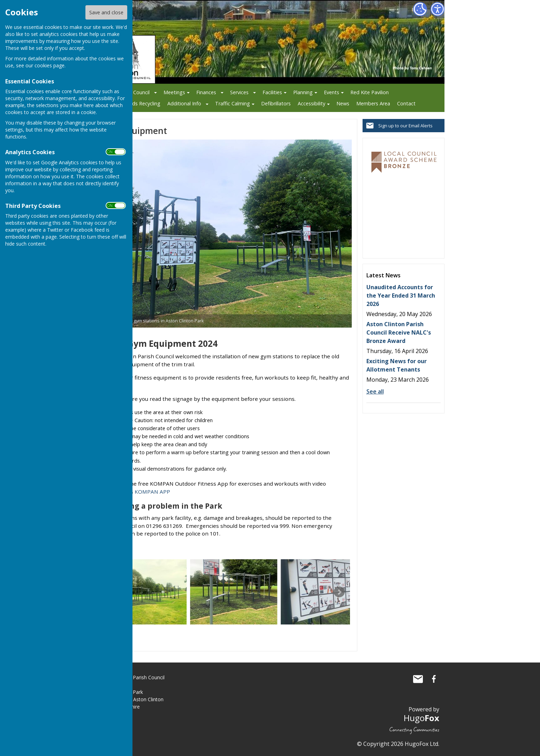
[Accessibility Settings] (438, 9)
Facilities (272, 92)
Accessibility (311, 103)
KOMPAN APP (152, 492)
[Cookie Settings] (420, 9)
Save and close (106, 12)
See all (375, 391)
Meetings (174, 92)
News (343, 103)
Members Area (373, 103)
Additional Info (184, 103)
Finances (206, 92)
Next (339, 592)
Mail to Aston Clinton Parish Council (418, 679)
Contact (406, 103)
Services (239, 92)
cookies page (50, 65)
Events (332, 92)
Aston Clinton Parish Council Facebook (434, 679)
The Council (136, 92)
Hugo (421, 718)
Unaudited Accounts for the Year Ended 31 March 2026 (401, 295)
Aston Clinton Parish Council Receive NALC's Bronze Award (399, 332)
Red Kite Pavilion (370, 92)
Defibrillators (276, 103)
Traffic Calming (233, 103)
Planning (303, 92)
